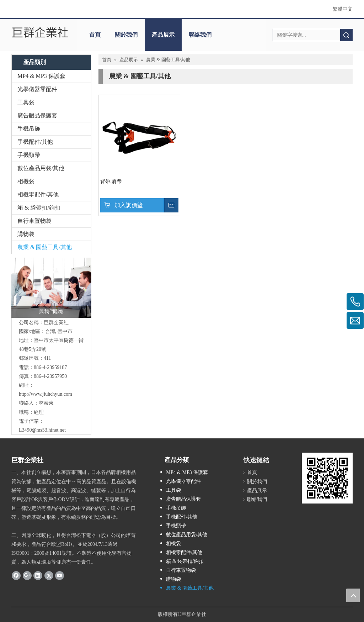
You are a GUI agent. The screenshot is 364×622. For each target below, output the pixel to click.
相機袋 (26, 181)
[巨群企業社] (41, 32)
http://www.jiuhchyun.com (45, 394)
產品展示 (163, 35)
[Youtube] (60, 575)
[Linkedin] (38, 575)
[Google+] (27, 575)
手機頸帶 (29, 155)
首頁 (95, 35)
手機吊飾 (29, 129)
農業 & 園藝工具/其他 (45, 247)
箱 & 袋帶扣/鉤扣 (39, 208)
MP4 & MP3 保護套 (41, 76)
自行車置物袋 (34, 221)
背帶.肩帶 (111, 182)
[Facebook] (16, 575)
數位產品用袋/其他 (41, 168)
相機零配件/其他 (38, 194)
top (353, 595)
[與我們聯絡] (51, 288)
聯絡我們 (200, 35)
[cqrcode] (327, 478)
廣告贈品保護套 (37, 115)
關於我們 (126, 35)
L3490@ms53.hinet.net (42, 430)
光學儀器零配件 (37, 89)
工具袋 (26, 102)
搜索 (346, 35)
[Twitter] (49, 575)
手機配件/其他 (35, 142)
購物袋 (26, 234)
